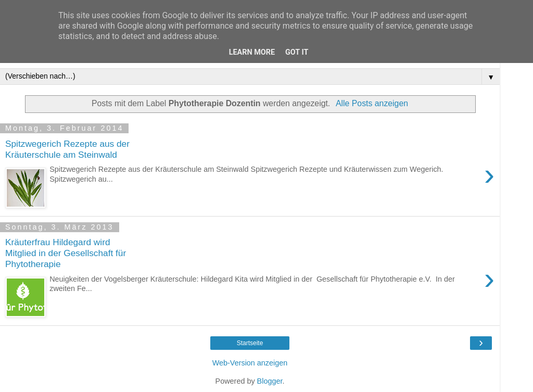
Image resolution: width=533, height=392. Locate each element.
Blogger (270, 381)
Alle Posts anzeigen (372, 103)
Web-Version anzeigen (250, 363)
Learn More (252, 52)
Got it (297, 52)
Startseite (250, 343)
